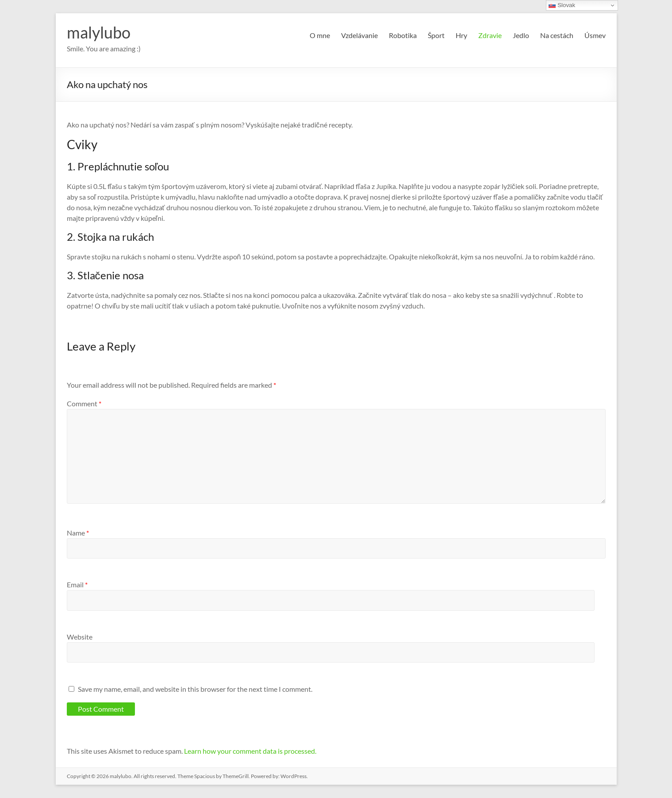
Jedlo (521, 35)
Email (77, 584)
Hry (461, 35)
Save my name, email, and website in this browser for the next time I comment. (195, 689)
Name (78, 533)
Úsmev (595, 35)
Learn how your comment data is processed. (250, 751)
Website (80, 637)
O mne (320, 35)
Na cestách (557, 35)
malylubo (99, 32)
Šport (436, 35)
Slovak (562, 5)
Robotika (403, 35)
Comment (84, 403)
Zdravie (490, 35)
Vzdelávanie (359, 35)
